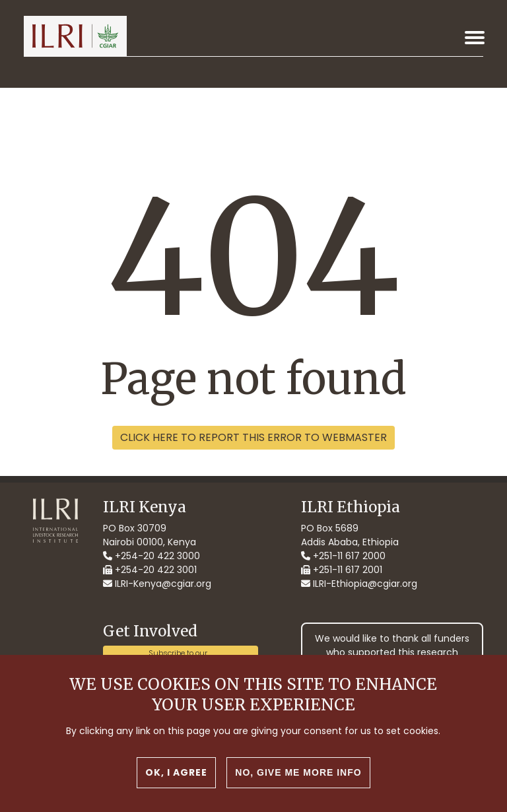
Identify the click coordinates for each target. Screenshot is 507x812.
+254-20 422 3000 (152, 556)
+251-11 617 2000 (343, 556)
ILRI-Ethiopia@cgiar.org (359, 584)
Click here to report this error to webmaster (253, 437)
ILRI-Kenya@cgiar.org (157, 584)
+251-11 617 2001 (342, 570)
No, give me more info (298, 772)
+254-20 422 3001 (150, 570)
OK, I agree (176, 772)
